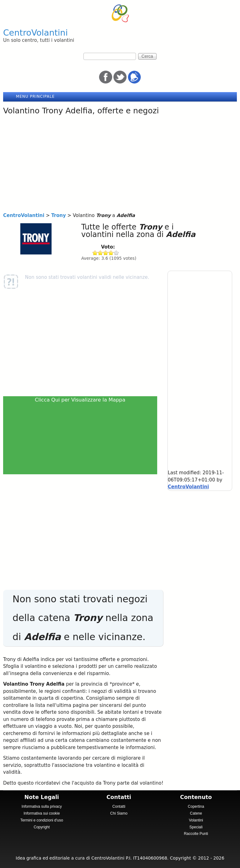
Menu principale (35, 96)
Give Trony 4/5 (111, 253)
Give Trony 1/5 (95, 253)
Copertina (196, 806)
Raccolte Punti (196, 834)
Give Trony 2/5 (100, 253)
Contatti (119, 806)
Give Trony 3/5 (106, 253)
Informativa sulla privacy (42, 806)
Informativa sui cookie (42, 813)
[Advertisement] (120, 165)
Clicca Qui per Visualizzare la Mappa (80, 400)
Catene (196, 813)
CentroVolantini (35, 33)
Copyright (42, 827)
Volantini (196, 820)
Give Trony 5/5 (116, 253)
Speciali (196, 827)
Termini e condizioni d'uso (42, 820)
